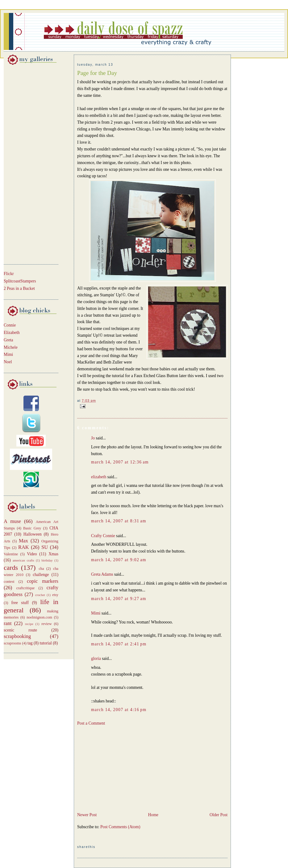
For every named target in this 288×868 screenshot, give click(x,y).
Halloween (33, 534)
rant (8, 623)
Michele (11, 347)
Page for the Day (97, 73)
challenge (41, 575)
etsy (55, 595)
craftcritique (25, 588)
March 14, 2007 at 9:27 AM (119, 599)
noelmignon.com (39, 617)
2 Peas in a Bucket (19, 288)
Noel (8, 362)
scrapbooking (17, 636)
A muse (12, 521)
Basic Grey (32, 528)
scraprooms (13, 643)
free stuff (20, 603)
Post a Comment (91, 723)
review (46, 624)
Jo (93, 438)
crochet (40, 595)
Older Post (219, 815)
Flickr (9, 274)
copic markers (43, 581)
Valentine (11, 554)
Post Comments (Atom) (120, 827)
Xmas (53, 554)
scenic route (20, 630)
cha (41, 569)
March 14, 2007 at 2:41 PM (119, 644)
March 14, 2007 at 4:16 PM (119, 710)
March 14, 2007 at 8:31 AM (119, 521)
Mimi (8, 354)
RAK (24, 547)
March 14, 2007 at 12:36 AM (120, 462)
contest (9, 582)
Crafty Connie (103, 536)
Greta (8, 340)
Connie (10, 325)
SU (45, 547)
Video (32, 554)
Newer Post (87, 815)
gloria (96, 658)
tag (30, 643)
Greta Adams (102, 574)
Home (153, 815)
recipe (29, 624)
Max (23, 541)
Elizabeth (12, 333)
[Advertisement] (22, 163)
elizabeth (99, 477)
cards (11, 568)
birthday (47, 560)
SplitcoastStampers (20, 281)
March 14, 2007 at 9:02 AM (119, 560)
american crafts (23, 560)
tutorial (46, 643)
